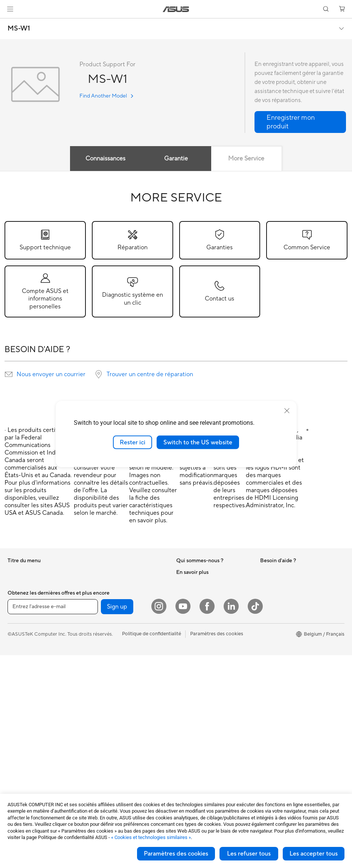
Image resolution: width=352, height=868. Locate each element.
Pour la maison (24, 584)
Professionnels (276, 640)
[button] (10, 9)
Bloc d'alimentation (112, 583)
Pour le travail (23, 595)
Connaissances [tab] (105, 159)
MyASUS (186, 719)
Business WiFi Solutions (117, 669)
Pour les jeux (21, 629)
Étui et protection (110, 737)
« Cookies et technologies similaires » (151, 837)
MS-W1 (19, 29)
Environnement (277, 583)
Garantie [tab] (176, 159)
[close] (287, 410)
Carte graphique (26, 777)
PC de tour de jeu (27, 697)
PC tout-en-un (23, 675)
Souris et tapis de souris (117, 703)
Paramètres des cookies (176, 854)
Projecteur (19, 731)
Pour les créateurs (27, 606)
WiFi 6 (97, 629)
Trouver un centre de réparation (150, 374)
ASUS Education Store (285, 651)
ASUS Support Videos (201, 663)
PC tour (16, 686)
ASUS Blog (273, 674)
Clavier (98, 692)
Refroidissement (108, 572)
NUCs (14, 743)
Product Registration (200, 674)
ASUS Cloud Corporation (205, 617)
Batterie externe (108, 771)
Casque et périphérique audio (123, 714)
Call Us (184, 697)
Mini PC (16, 709)
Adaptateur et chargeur (117, 748)
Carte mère (20, 766)
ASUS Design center (283, 629)
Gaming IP (102, 782)
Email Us (186, 685)
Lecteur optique (108, 606)
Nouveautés (190, 595)
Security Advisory (196, 708)
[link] (176, 9)
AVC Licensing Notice (284, 663)
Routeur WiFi (105, 640)
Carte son (101, 595)
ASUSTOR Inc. (192, 606)
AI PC (267, 606)
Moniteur (18, 720)
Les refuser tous (249, 854)
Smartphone (21, 652)
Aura (265, 697)
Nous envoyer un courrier (51, 374)
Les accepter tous (314, 854)
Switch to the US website (198, 442)
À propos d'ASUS (196, 572)
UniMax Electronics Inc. (202, 628)
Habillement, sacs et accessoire (125, 726)
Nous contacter (194, 651)
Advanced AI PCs (280, 618)
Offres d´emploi (193, 583)
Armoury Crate (277, 685)
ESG (265, 572)
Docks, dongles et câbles (118, 760)
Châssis (16, 788)
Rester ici (133, 442)
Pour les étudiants (27, 618)
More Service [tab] (247, 159)
